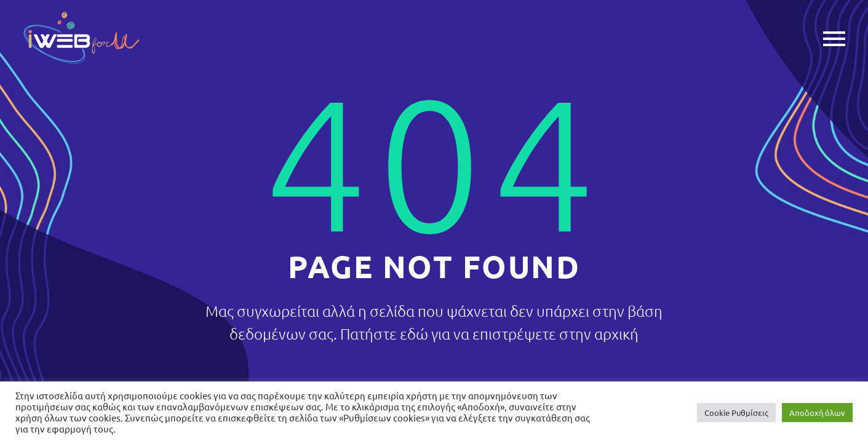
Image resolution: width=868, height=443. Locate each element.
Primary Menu (834, 39)
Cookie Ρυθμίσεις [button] (736, 413)
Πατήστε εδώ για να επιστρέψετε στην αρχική (489, 333)
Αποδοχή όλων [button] (817, 413)
